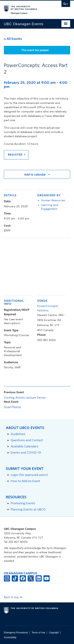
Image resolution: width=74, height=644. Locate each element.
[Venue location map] (37, 266)
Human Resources (53, 200)
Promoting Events (23, 503)
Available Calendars (25, 446)
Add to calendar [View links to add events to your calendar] (35, 175)
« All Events (13, 39)
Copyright (54, 633)
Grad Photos (12, 407)
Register (15, 155)
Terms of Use (38, 633)
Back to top (13, 597)
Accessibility (10, 637)
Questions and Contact (27, 440)
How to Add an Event (25, 481)
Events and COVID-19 (26, 453)
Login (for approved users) (29, 475)
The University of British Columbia (27, 8)
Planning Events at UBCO (28, 509)
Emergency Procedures (16, 633)
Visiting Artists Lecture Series (25, 398)
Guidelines (18, 434)
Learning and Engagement (50, 207)
